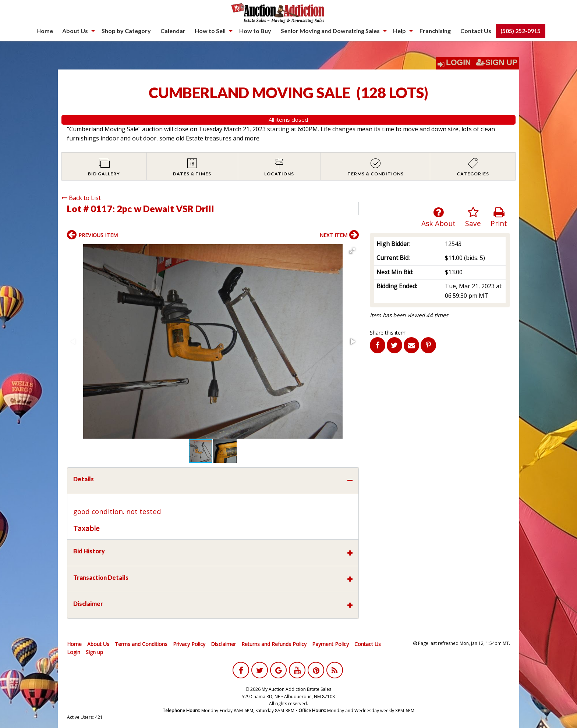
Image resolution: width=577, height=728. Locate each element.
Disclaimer (223, 644)
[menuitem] (45, 31)
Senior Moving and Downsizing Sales (330, 31)
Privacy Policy (189, 644)
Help (399, 31)
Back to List (81, 198)
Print (499, 217)
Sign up (94, 652)
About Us (75, 31)
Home (45, 31)
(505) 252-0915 (521, 31)
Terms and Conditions (141, 644)
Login (459, 63)
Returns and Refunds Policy (274, 644)
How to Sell (210, 31)
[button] (352, 251)
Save (473, 217)
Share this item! (388, 333)
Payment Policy (330, 644)
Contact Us (476, 31)
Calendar (173, 31)
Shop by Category (126, 31)
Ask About (438, 217)
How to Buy (255, 31)
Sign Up (497, 63)
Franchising (435, 31)
